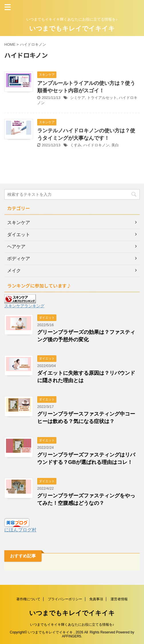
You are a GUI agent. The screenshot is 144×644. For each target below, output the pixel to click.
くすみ (76, 145)
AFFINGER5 (71, 636)
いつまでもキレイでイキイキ (72, 28)
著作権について (28, 599)
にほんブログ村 (20, 530)
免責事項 (96, 599)
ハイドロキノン (96, 145)
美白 (115, 145)
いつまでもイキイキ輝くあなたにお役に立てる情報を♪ (72, 625)
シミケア (78, 98)
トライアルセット (102, 98)
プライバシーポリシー (65, 599)
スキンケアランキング (24, 306)
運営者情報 (119, 599)
